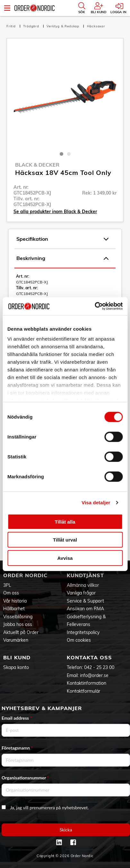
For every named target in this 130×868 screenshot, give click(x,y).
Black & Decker (37, 165)
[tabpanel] (65, 96)
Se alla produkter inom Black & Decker (55, 212)
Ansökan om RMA (85, 609)
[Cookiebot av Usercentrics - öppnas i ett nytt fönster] (95, 306)
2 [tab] (69, 154)
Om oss (11, 593)
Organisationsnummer (25, 778)
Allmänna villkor (83, 585)
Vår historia (15, 601)
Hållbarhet (14, 609)
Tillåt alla (65, 521)
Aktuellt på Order (21, 632)
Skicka (66, 830)
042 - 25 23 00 (99, 667)
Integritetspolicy (83, 632)
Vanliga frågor (81, 593)
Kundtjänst (85, 575)
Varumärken (16, 640)
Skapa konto (16, 667)
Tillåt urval (65, 540)
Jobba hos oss (18, 624)
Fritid (12, 26)
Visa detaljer (96, 503)
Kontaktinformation (87, 683)
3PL (7, 585)
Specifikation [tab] (62, 239)
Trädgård (32, 26)
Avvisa (65, 558)
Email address (17, 718)
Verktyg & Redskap (63, 26)
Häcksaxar (96, 26)
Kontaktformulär (83, 691)
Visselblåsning (18, 617)
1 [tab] (61, 154)
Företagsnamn (17, 748)
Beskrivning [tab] (62, 258)
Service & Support (85, 601)
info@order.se (94, 675)
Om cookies (79, 640)
